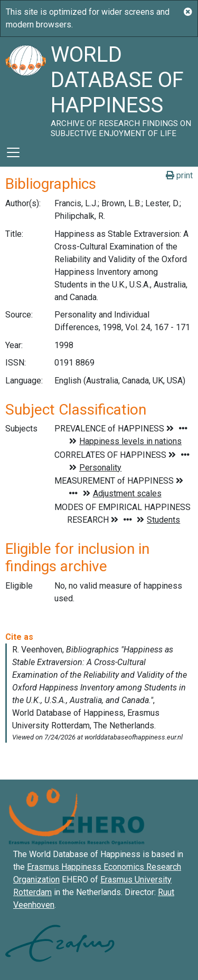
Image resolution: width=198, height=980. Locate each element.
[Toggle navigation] (13, 152)
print (179, 175)
